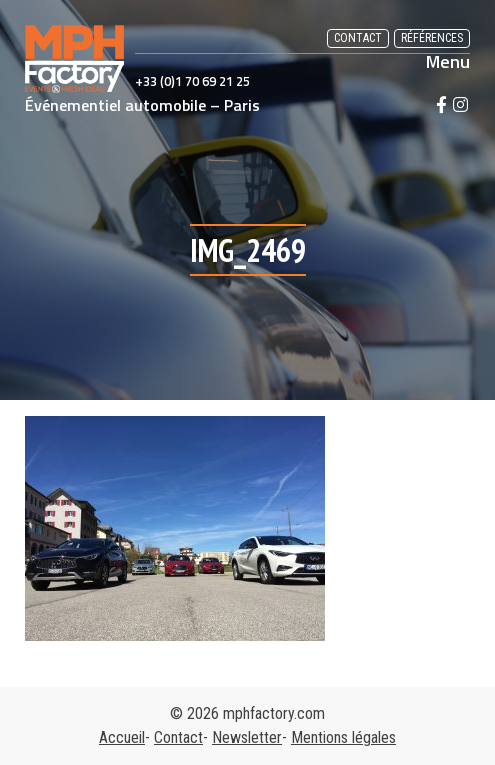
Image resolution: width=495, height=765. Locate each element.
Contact (358, 38)
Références (432, 38)
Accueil (122, 737)
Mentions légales (343, 737)
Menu (448, 62)
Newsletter (247, 737)
